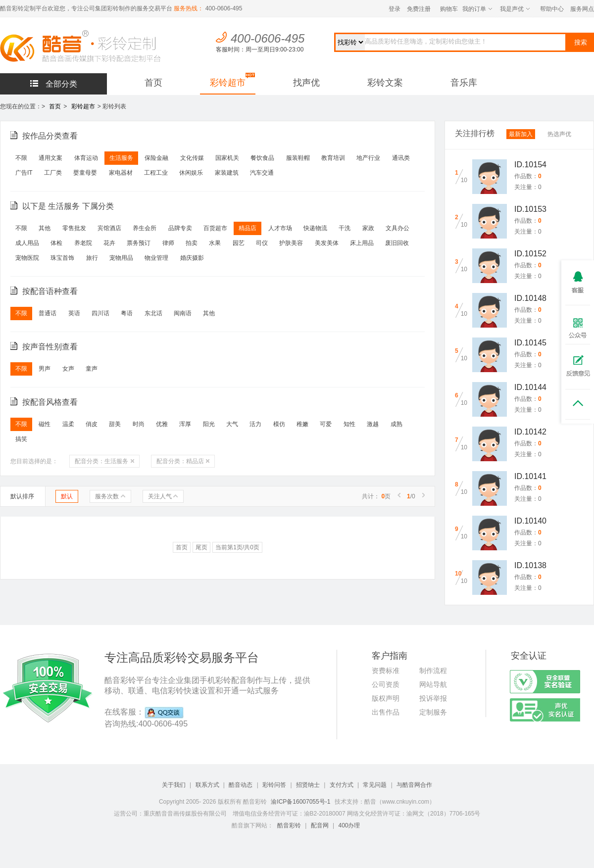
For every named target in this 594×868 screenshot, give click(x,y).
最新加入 (521, 134)
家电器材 (121, 173)
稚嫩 (302, 424)
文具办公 (397, 228)
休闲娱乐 (191, 173)
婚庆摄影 (192, 258)
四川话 (100, 313)
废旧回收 (397, 243)
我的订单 (477, 9)
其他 (45, 228)
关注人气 (163, 496)
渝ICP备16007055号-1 (300, 802)
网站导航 (433, 684)
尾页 (201, 547)
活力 (255, 424)
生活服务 (121, 158)
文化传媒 (192, 158)
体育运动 (86, 158)
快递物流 (315, 228)
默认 (67, 496)
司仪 (262, 243)
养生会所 (145, 228)
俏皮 (92, 424)
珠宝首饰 (62, 258)
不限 (21, 158)
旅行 (92, 258)
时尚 (139, 424)
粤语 (127, 313)
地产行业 (368, 158)
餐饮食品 (262, 158)
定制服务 (433, 712)
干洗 (345, 228)
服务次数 (110, 496)
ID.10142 (530, 432)
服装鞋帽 (298, 158)
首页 (153, 83)
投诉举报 (433, 698)
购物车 (449, 9)
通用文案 (50, 158)
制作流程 (433, 671)
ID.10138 (530, 565)
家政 (368, 228)
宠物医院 (27, 258)
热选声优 (559, 134)
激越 (373, 424)
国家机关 (227, 158)
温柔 (68, 424)
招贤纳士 (308, 785)
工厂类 (53, 173)
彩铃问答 (274, 785)
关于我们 (174, 785)
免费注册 (419, 9)
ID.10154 (530, 165)
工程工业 (156, 173)
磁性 (45, 424)
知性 (349, 424)
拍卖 (192, 243)
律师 (168, 243)
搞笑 (21, 439)
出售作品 (386, 712)
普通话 (48, 313)
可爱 (326, 424)
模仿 (279, 424)
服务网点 (582, 9)
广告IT (24, 173)
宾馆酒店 (109, 228)
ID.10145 (530, 343)
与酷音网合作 (414, 785)
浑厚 (185, 424)
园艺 (239, 243)
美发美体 (327, 243)
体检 (56, 243)
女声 (68, 369)
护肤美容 (291, 243)
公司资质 (386, 684)
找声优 (306, 83)
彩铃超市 (228, 83)
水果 (215, 243)
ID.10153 (530, 209)
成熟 (396, 424)
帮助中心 (552, 9)
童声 (92, 369)
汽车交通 (262, 173)
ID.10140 (530, 521)
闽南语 (183, 313)
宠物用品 (121, 258)
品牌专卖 (180, 228)
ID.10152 (530, 254)
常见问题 (375, 785)
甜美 (115, 424)
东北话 (153, 313)
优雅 (162, 424)
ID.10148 (530, 298)
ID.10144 (530, 387)
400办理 (349, 825)
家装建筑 (227, 173)
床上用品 (362, 243)
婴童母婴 (85, 173)
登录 (395, 9)
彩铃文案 (385, 83)
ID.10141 (530, 476)
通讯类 (401, 158)
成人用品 (27, 243)
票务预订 (139, 243)
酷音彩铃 (289, 825)
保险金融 (156, 158)
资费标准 (386, 671)
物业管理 (156, 258)
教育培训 (333, 158)
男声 (45, 369)
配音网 (320, 825)
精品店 (247, 228)
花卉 (109, 243)
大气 (232, 424)
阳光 (209, 424)
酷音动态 (241, 785)
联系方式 (207, 785)
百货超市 (215, 228)
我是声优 (515, 9)
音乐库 (464, 83)
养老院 (83, 243)
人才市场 (280, 228)
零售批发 (74, 228)
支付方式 (342, 785)
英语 (74, 313)
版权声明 (386, 698)
